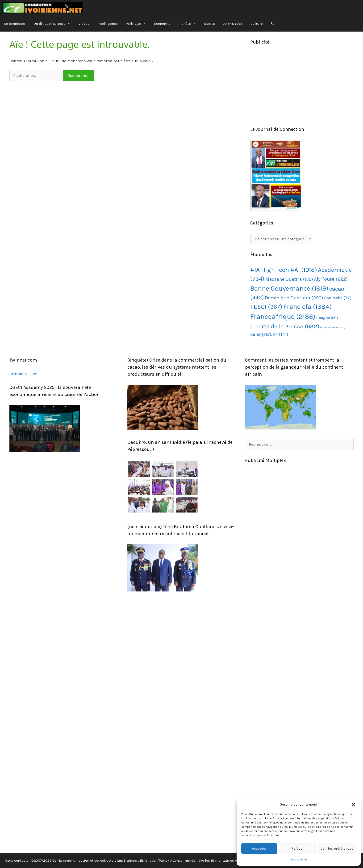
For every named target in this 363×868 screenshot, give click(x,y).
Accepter (259, 848)
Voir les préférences (337, 848)
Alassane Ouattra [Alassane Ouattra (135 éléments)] (289, 279)
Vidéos (84, 24)
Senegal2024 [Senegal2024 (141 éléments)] (269, 334)
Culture (257, 24)
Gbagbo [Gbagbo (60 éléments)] (327, 318)
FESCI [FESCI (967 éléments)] (266, 307)
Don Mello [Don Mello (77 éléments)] (338, 298)
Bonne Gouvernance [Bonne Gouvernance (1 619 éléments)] (289, 288)
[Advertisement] (302, 86)
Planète (189, 24)
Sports (209, 24)
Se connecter (15, 24)
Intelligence (108, 24)
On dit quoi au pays (54, 24)
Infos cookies (299, 860)
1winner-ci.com (23, 374)
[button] (354, 804)
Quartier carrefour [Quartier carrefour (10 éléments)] (333, 328)
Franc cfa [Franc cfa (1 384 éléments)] (307, 307)
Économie (162, 24)
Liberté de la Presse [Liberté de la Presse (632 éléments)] (285, 326)
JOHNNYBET (233, 24)
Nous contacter (17, 860)
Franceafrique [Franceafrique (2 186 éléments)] (283, 317)
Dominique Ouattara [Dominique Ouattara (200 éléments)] (294, 298)
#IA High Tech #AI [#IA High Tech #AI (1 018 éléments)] (284, 270)
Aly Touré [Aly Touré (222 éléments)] (331, 279)
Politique (138, 24)
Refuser (298, 848)
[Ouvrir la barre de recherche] (273, 24)
